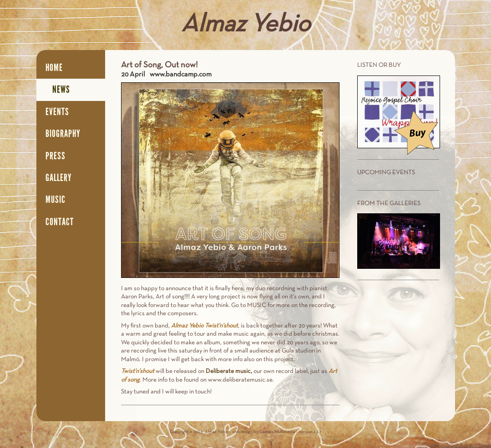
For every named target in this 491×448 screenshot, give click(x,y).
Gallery (59, 178)
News (61, 90)
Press (56, 156)
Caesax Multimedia (277, 432)
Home (54, 68)
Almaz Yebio (246, 25)
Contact (60, 222)
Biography (63, 134)
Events (57, 112)
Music (56, 200)
